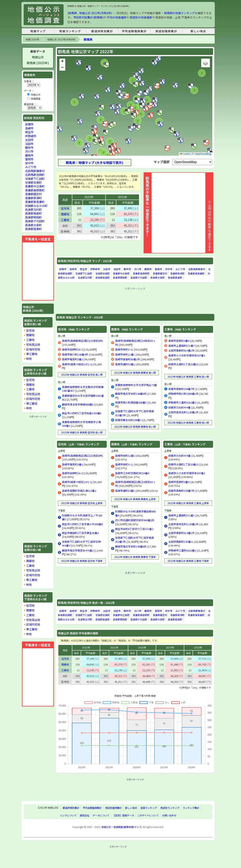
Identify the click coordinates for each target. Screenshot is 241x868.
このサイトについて (148, 815)
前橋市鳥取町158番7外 (181, 389)
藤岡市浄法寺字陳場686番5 (78, 404)
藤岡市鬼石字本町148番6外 (131, 394)
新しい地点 (198, 31)
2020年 (142, 647)
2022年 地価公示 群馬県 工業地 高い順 (188, 377)
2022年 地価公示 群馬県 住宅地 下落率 (82, 561)
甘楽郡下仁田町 (84, 273)
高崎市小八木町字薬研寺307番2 (187, 355)
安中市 (169, 269)
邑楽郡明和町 (120, 278)
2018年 (198, 647)
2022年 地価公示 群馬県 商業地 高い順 (135, 373)
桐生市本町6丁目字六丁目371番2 (134, 529)
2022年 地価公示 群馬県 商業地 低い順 (135, 427)
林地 (29, 359)
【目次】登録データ (123, 815)
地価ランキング (70, 31)
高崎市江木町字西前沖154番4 (132, 473)
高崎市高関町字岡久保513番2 (79, 491)
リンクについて (68, 815)
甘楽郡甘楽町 (103, 273)
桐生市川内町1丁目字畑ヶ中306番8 (82, 524)
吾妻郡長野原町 (141, 273)
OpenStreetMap (203, 154)
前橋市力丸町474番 (179, 407)
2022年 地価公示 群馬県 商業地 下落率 (135, 557)
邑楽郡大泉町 (158, 278)
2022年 (89, 197)
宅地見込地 (33, 344)
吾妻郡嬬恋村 (160, 273)
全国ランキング (149, 808)
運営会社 (84, 815)
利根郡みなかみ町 (36, 206)
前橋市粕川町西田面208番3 (131, 402)
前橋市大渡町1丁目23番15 (183, 364)
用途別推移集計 (166, 31)
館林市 (127, 269)
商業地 (65, 214)
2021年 (122, 197)
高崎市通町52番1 (125, 364)
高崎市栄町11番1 (125, 354)
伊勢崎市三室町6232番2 (182, 402)
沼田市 (117, 269)
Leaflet (185, 154)
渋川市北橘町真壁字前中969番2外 (135, 520)
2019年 (170, 647)
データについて (101, 815)
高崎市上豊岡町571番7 (181, 346)
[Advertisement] (135, 300)
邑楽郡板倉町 (103, 278)
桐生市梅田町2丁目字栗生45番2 (80, 533)
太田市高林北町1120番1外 (183, 412)
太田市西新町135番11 (181, 542)
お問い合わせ (169, 815)
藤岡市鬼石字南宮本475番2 (78, 550)
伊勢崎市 (95, 269)
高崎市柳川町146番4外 (75, 354)
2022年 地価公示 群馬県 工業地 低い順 (188, 423)
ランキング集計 (191, 808)
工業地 (65, 220)
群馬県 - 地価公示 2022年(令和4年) (90, 13)
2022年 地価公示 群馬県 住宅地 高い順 (82, 375)
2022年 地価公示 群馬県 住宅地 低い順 (82, 432)
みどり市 (180, 269)
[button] (106, 65)
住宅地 (65, 208)
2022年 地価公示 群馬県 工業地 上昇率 (188, 503)
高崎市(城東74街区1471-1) (77, 364)
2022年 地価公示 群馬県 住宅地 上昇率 (82, 503)
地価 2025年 (32, 39)
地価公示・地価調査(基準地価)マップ (121, 827)
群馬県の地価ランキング (179, 13)
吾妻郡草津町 (177, 273)
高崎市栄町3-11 (124, 349)
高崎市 (73, 269)
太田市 (107, 269)
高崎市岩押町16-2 (72, 349)
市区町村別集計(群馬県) (88, 17)
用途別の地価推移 (141, 17)
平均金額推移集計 (134, 31)
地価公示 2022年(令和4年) (61, 39)
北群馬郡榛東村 (197, 269)
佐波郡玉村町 (85, 278)
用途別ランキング (170, 808)
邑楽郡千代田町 (139, 278)
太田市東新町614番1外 (181, 350)
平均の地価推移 (117, 17)
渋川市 (138, 269)
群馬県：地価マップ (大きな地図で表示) (95, 163)
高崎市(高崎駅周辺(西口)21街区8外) (82, 341)
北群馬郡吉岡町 (35, 175)
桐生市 (83, 269)
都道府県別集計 (102, 31)
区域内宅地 (33, 349)
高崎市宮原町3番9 (179, 341)
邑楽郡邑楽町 (175, 278)
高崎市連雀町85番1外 (128, 359)
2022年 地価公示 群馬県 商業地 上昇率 (135, 499)
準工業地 (32, 354)
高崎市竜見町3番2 (72, 359)
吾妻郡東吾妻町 (196, 273)
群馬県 (88, 39)
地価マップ (38, 31)
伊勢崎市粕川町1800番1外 (183, 394)
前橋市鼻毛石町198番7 (128, 420)
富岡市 (158, 269)
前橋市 (63, 269)
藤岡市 (148, 269)
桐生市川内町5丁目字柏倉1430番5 (82, 413)
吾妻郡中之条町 (121, 273)
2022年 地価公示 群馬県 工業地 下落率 (188, 561)
